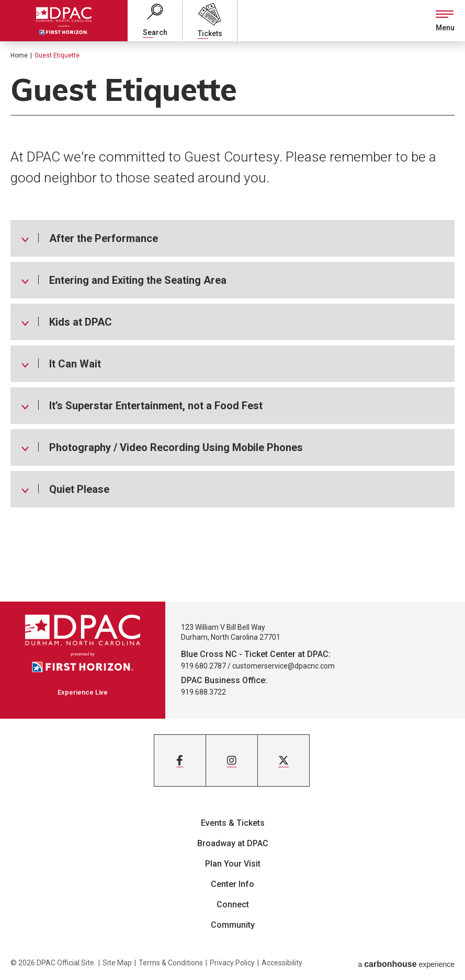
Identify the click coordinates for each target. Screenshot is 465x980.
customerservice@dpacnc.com (283, 666)
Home (19, 55)
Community (233, 925)
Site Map (117, 963)
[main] (232, 322)
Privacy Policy (232, 963)
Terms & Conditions (171, 963)
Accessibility (282, 963)
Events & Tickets (233, 823)
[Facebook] (180, 760)
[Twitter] (283, 760)
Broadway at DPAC (233, 843)
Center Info (232, 884)
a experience (406, 962)
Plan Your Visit (233, 864)
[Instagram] (232, 760)
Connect (233, 904)
